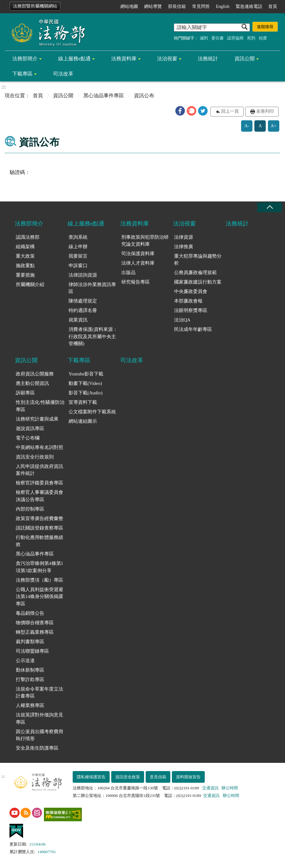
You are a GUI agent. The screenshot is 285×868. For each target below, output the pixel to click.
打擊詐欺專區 (30, 679)
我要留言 (78, 256)
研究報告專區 (136, 282)
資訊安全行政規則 (35, 457)
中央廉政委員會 (191, 291)
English (223, 6)
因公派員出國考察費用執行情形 (39, 735)
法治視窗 (167, 59)
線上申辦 (78, 247)
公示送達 (25, 661)
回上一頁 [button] (230, 111)
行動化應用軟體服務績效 (39, 541)
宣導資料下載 (83, 402)
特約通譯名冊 (83, 310)
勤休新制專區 (30, 670)
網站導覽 (153, 6)
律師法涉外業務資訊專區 (92, 288)
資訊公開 (245, 59)
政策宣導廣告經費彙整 (39, 518)
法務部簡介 (25, 59)
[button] (180, 111)
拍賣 (263, 38)
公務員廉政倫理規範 (195, 272)
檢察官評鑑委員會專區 (39, 483)
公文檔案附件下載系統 (92, 412)
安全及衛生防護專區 (37, 748)
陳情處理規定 (83, 301)
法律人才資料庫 (138, 263)
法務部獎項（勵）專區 (39, 580)
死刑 (251, 38)
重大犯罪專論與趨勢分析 (198, 260)
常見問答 (201, 6)
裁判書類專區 (30, 642)
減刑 (204, 38)
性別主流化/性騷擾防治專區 (40, 406)
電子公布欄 (28, 438)
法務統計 (208, 59)
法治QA (182, 320)
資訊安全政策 (128, 777)
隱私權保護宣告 (91, 777)
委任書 (218, 38)
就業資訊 (78, 320)
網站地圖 (129, 6)
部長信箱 (177, 6)
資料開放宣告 (188, 777)
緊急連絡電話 (249, 6)
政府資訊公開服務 (35, 374)
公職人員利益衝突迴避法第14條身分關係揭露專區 (39, 597)
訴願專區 (25, 393)
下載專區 (22, 74)
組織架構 (25, 247)
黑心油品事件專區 (104, 96)
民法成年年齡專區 (193, 329)
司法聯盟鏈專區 (32, 651)
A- (247, 126)
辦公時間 (230, 788)
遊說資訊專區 (30, 428)
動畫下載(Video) (85, 383)
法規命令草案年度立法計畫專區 (39, 693)
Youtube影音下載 (86, 374)
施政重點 (25, 266)
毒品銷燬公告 (30, 613)
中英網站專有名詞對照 (39, 447)
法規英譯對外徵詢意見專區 (39, 718)
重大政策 (25, 256)
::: (4, 5)
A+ (274, 126)
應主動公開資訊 (32, 383)
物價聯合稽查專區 (35, 623)
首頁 (273, 6)
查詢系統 (78, 237)
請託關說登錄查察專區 (39, 528)
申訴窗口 (78, 266)
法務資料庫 (124, 59)
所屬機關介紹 (30, 284)
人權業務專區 (30, 705)
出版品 (128, 272)
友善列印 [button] (265, 111)
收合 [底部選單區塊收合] (270, 207)
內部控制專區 (30, 509)
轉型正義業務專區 (35, 632)
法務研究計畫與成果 (37, 419)
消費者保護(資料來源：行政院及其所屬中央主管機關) (93, 336)
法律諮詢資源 (83, 275)
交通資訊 (210, 788)
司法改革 (63, 74)
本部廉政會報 (188, 301)
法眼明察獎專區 (191, 310)
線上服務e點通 (74, 59)
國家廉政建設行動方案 (198, 282)
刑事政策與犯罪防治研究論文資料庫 (145, 241)
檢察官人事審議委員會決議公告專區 (39, 496)
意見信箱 (158, 777)
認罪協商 (235, 38)
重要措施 (25, 275)
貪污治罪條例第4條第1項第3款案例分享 (39, 567)
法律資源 (184, 237)
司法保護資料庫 (138, 254)
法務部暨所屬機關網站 (35, 6)
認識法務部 (28, 237)
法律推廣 (184, 247)
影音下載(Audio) (86, 393)
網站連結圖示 (83, 421)
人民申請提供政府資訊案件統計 (39, 470)
